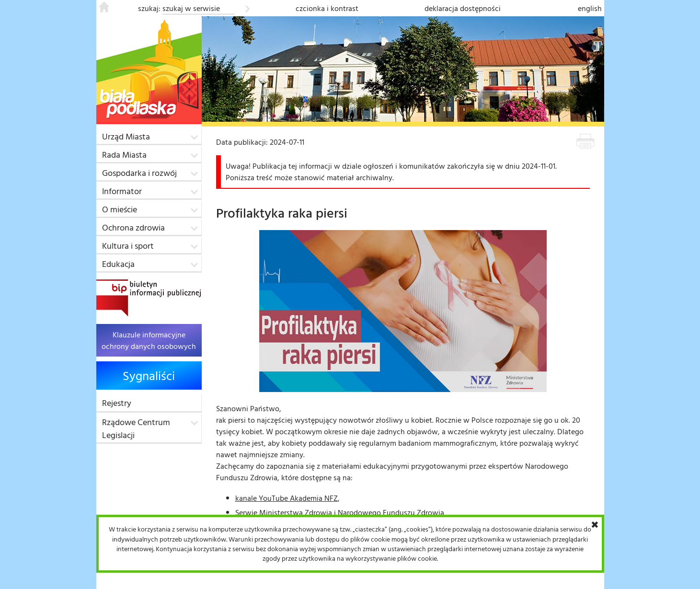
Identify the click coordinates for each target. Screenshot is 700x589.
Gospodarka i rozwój (139, 173)
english (590, 8)
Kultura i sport (128, 246)
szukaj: (149, 8)
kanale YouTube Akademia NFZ (287, 498)
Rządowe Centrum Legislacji (136, 428)
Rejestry (117, 403)
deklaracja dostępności (463, 8)
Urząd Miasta (126, 136)
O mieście (120, 209)
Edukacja (118, 264)
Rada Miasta (124, 155)
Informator (122, 191)
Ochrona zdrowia (133, 227)
